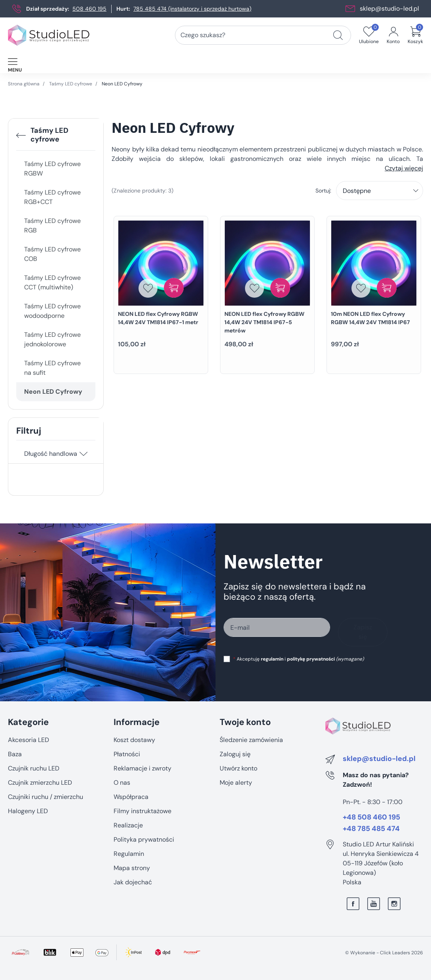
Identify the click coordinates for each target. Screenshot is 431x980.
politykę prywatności (311, 659)
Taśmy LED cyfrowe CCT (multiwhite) (52, 282)
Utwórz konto (238, 768)
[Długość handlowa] (84, 454)
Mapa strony (132, 868)
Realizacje (128, 825)
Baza (15, 754)
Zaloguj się (235, 754)
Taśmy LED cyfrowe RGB (52, 226)
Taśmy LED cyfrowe (71, 84)
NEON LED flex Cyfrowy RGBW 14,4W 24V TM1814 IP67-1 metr (158, 318)
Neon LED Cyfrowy (53, 392)
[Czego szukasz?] (338, 35)
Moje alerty (236, 783)
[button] (415, 35)
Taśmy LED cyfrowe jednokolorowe (52, 339)
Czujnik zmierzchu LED (40, 783)
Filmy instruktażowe (142, 811)
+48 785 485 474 (371, 829)
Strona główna (24, 84)
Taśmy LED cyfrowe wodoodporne (52, 311)
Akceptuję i (298, 659)
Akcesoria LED (28, 740)
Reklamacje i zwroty (142, 768)
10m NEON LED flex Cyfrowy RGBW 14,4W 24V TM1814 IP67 (370, 318)
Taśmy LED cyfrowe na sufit (52, 368)
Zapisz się (363, 632)
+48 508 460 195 (371, 818)
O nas (122, 783)
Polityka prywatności (144, 839)
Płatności (127, 754)
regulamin (272, 659)
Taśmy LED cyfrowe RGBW (52, 169)
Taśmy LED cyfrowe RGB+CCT (52, 197)
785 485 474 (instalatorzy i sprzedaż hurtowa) (192, 9)
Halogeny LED (28, 811)
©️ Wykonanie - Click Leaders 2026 (384, 953)
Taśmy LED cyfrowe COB (52, 254)
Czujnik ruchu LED (34, 768)
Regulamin (129, 854)
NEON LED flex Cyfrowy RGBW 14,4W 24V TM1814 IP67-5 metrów (264, 322)
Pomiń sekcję (27, 705)
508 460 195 (89, 9)
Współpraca (131, 797)
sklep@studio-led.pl (389, 8)
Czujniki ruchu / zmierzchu (46, 797)
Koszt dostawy (134, 740)
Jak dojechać (133, 882)
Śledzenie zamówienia (251, 740)
